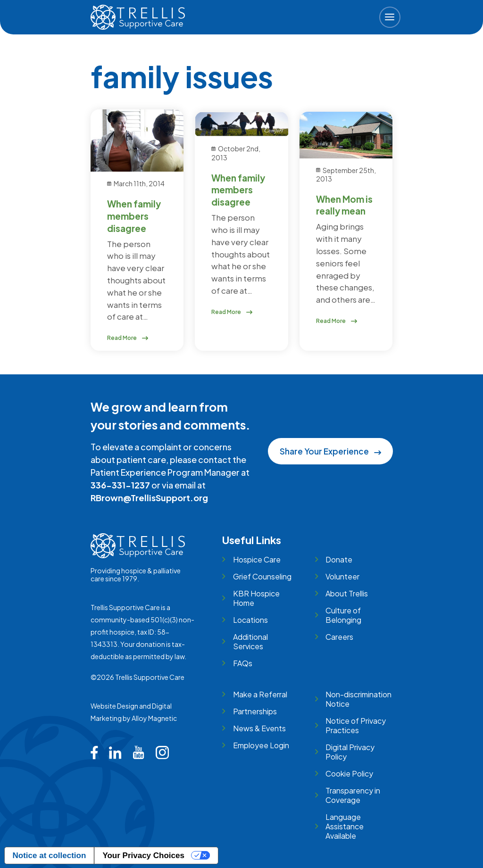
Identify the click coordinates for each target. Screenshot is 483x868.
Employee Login (261, 745)
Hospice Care (257, 559)
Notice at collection (50, 856)
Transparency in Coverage (353, 795)
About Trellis (347, 593)
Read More (128, 338)
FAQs (243, 663)
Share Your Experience (330, 451)
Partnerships (255, 711)
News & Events (259, 728)
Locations (250, 620)
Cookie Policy (349, 773)
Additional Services (250, 641)
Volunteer (342, 576)
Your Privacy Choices (143, 856)
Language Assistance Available (345, 826)
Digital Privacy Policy (350, 752)
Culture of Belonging (343, 615)
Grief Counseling (262, 576)
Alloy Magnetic (154, 718)
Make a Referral (260, 694)
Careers (339, 637)
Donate (339, 559)
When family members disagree (134, 216)
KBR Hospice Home (256, 598)
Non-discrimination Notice (358, 699)
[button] (390, 17)
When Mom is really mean (344, 205)
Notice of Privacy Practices (356, 725)
